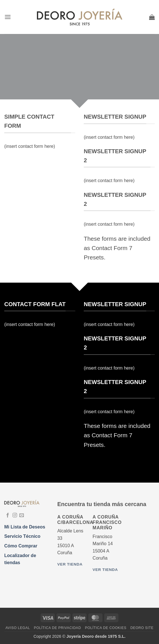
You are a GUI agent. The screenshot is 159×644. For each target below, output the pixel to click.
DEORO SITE (142, 628)
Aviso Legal (18, 628)
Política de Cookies (106, 628)
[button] (8, 17)
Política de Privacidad (57, 628)
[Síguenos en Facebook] (8, 515)
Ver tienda (70, 564)
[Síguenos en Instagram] (15, 515)
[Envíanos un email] (22, 515)
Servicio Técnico (22, 536)
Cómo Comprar (21, 546)
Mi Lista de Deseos (25, 527)
